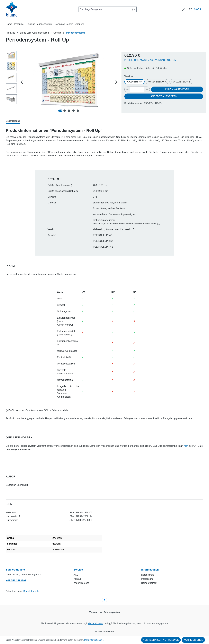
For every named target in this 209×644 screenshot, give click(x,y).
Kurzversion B (181, 82)
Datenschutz (148, 575)
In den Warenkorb (177, 89)
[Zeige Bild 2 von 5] (65, 111)
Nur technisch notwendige (161, 640)
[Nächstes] (116, 82)
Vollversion (135, 82)
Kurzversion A (157, 82)
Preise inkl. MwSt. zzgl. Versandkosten (150, 60)
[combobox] (104, 9)
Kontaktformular (31, 591)
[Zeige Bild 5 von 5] (78, 111)
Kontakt (78, 579)
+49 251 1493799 (16, 581)
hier (186, 446)
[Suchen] (133, 9)
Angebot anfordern (164, 96)
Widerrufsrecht (81, 583)
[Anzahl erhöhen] (147, 89)
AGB (76, 575)
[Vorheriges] (22, 82)
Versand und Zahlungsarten (105, 612)
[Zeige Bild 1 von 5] (60, 111)
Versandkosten (96, 623)
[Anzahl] (137, 89)
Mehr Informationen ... (94, 640)
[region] (62, 82)
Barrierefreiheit (149, 583)
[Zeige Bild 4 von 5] (73, 111)
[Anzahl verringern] (127, 89)
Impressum (147, 579)
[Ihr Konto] (184, 9)
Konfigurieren (193, 640)
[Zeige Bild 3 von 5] (69, 111)
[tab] (13, 121)
